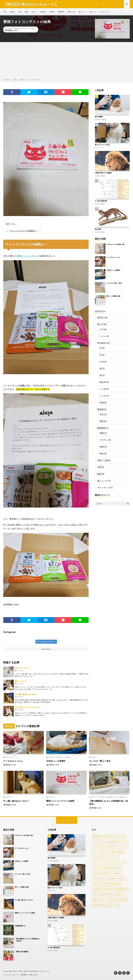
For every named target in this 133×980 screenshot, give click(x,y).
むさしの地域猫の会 (120, 797)
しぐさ (103, 396)
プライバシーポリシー (11, 975)
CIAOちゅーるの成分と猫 (115, 244)
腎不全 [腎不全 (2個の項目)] (114, 900)
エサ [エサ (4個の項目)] (124, 841)
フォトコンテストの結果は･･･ (22, 231)
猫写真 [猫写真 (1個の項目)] (109, 889)
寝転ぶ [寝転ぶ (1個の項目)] (105, 878)
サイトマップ (109, 12)
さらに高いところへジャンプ (27, 707)
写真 (21, 12)
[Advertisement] (66, 61)
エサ (102, 329)
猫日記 (13, 12)
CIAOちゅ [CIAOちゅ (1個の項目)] (120, 836)
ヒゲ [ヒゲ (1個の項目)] (115, 857)
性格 (102, 402)
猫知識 (54, 12)
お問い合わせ (33, 975)
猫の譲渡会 (109, 797)
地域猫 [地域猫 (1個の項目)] (106, 873)
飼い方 (35, 12)
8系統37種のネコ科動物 (103, 173)
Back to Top (66, 821)
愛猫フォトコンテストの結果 (60, 801)
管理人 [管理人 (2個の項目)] (105, 900)
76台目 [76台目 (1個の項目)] (109, 836)
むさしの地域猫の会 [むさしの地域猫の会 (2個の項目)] (111, 841)
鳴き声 (103, 382)
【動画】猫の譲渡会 (22, 952)
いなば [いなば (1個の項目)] (96, 841)
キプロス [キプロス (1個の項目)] (108, 847)
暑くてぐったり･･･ (23, 668)
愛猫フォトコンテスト (28, 256)
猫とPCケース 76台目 (102, 145)
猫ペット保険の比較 (113, 296)
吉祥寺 (103, 797)
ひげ (102, 362)
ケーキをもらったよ (113, 257)
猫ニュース (86, 12)
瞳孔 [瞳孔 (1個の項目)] (120, 894)
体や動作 (45, 12)
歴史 (98, 176)
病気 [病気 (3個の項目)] (96, 894)
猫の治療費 (99, 117)
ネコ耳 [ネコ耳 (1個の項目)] (96, 857)
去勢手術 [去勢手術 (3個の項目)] (117, 868)
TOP (5, 12)
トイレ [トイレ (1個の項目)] (108, 852)
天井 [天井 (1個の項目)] (96, 878)
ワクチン (104, 440)
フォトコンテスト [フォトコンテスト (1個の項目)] (100, 863)
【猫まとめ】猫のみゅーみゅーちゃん (36, 971)
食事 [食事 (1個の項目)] (104, 905)
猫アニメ (97, 12)
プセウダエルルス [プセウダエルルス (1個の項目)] (118, 863)
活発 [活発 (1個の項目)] (111, 884)
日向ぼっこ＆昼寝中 (113, 270)
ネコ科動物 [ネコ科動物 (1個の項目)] (119, 852)
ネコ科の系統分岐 (101, 201)
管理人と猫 (74, 12)
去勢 (102, 447)
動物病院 (63, 12)
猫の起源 (98, 229)
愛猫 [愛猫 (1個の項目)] (114, 878)
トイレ (103, 336)
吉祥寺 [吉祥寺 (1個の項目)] (96, 873)
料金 (98, 119)
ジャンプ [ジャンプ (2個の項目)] (97, 852)
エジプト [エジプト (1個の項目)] (97, 847)
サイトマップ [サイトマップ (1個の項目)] (121, 847)
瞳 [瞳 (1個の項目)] (113, 894)
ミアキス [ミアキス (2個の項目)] (97, 868)
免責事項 (24, 975)
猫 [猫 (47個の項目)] (118, 884)
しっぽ (103, 389)
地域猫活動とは (20, 926)
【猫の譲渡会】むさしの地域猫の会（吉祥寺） (109, 802)
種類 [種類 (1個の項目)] (96, 900)
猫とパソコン (21, 681)
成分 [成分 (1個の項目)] (122, 878)
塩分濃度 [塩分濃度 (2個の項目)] (117, 873)
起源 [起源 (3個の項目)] (123, 900)
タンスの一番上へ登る (114, 283)
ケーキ (17, 757)
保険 (102, 433)
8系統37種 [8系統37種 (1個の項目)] (98, 836)
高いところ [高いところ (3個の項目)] (114, 905)
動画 (28, 12)
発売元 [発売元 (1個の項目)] (105, 894)
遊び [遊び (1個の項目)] (96, 905)
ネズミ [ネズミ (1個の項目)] (106, 857)
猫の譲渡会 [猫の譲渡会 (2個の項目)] (98, 889)
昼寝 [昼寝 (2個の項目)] (96, 884)
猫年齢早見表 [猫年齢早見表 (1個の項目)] (121, 889)
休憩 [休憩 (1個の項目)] (107, 868)
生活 (102, 414)
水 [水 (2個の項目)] (103, 884)
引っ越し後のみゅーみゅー (26, 694)
